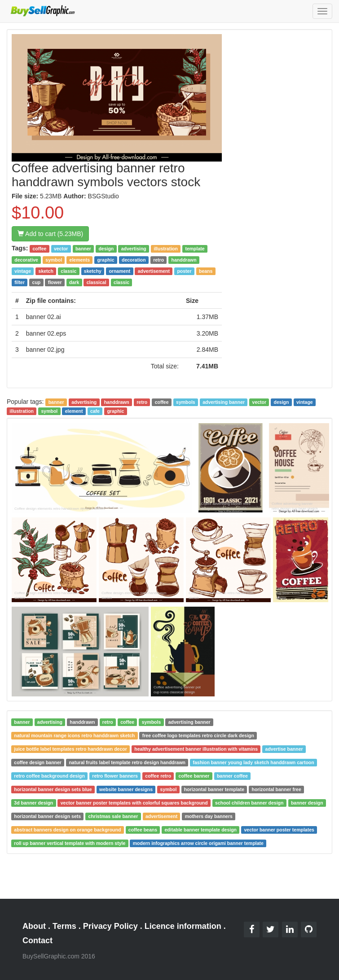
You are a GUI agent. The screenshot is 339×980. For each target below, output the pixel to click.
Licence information (183, 926)
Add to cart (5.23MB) (50, 234)
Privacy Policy (110, 926)
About (34, 926)
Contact (37, 941)
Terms (64, 926)
